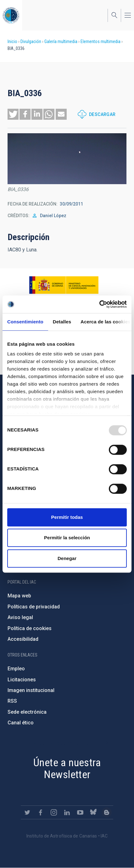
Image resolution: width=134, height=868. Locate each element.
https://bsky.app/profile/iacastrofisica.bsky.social (93, 812)
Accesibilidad (23, 639)
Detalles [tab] (62, 322)
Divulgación (31, 41)
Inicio (12, 41)
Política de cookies (30, 628)
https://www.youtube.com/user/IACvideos (80, 812)
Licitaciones (22, 680)
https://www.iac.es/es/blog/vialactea (107, 812)
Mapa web (19, 596)
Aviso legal (20, 617)
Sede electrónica (27, 712)
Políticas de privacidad (34, 607)
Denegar (67, 558)
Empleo (16, 669)
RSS (12, 701)
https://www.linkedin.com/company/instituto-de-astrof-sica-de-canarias (67, 812)
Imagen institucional (31, 690)
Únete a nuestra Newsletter (67, 769)
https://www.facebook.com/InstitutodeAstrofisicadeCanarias (41, 812)
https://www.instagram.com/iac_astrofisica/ (54, 812)
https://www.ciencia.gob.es (64, 285)
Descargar (102, 114)
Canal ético (21, 723)
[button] (13, 114)
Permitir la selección (67, 538)
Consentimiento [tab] (25, 322)
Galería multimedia (61, 41)
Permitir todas (67, 517)
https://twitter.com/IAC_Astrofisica (27, 812)
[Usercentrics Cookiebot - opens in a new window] (99, 304)
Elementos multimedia (100, 41)
